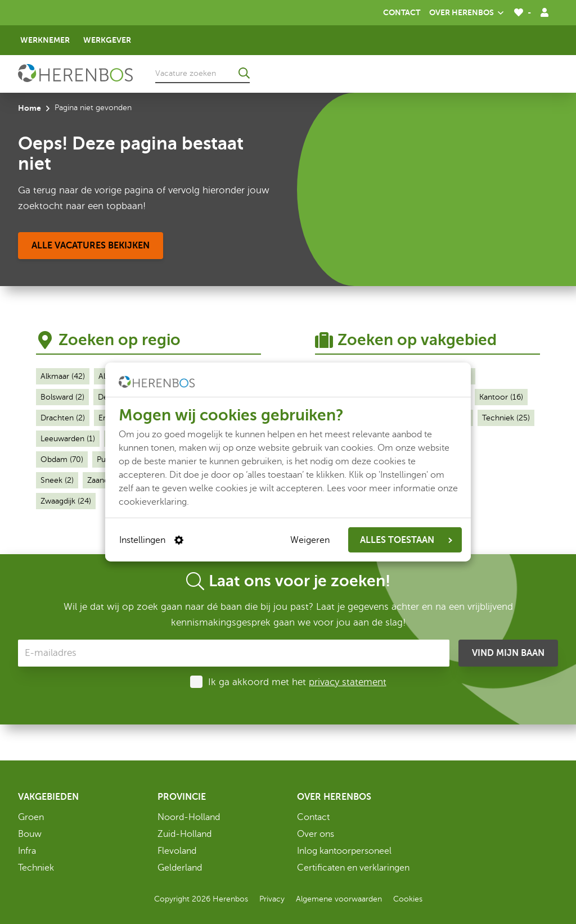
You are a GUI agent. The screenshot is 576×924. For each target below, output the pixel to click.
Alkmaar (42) (63, 376)
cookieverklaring (153, 502)
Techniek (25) (506, 418)
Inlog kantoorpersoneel (344, 851)
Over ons (316, 834)
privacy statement (348, 682)
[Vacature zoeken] (202, 73)
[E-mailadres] (234, 653)
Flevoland (177, 851)
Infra (27, 851)
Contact (402, 12)
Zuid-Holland (184, 834)
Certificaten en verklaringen (353, 868)
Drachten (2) (63, 418)
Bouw (30, 834)
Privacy (272, 899)
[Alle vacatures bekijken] (91, 246)
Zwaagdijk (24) (66, 501)
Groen (31, 817)
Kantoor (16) (501, 397)
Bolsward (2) (62, 397)
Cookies (408, 899)
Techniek (36, 868)
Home (30, 108)
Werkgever (107, 40)
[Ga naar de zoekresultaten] (244, 73)
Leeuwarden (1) (68, 439)
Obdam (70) (62, 459)
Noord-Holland (189, 817)
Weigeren (310, 540)
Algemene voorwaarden (339, 899)
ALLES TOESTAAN (406, 540)
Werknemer (45, 40)
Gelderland (180, 868)
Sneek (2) (57, 480)
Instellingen (151, 540)
